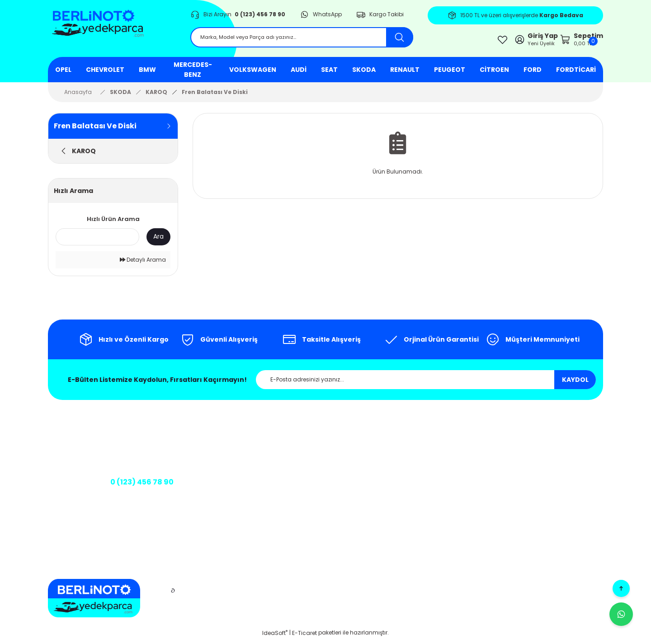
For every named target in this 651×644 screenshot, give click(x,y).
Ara (158, 241)
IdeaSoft (275, 637)
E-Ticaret (304, 637)
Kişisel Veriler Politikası (392, 491)
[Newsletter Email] (426, 385)
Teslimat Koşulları (387, 520)
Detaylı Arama (143, 265)
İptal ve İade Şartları (390, 477)
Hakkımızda (251, 439)
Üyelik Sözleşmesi (386, 506)
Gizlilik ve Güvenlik (387, 463)
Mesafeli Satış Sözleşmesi (381, 444)
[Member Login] (504, 42)
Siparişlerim (533, 468)
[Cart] (569, 42)
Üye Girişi (529, 439)
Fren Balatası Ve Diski (215, 97)
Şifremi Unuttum (539, 482)
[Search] (302, 42)
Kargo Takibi (252, 482)
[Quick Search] (97, 242)
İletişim (245, 454)
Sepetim (528, 454)
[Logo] (112, 31)
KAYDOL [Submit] (575, 385)
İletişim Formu (254, 468)
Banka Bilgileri (245, 501)
